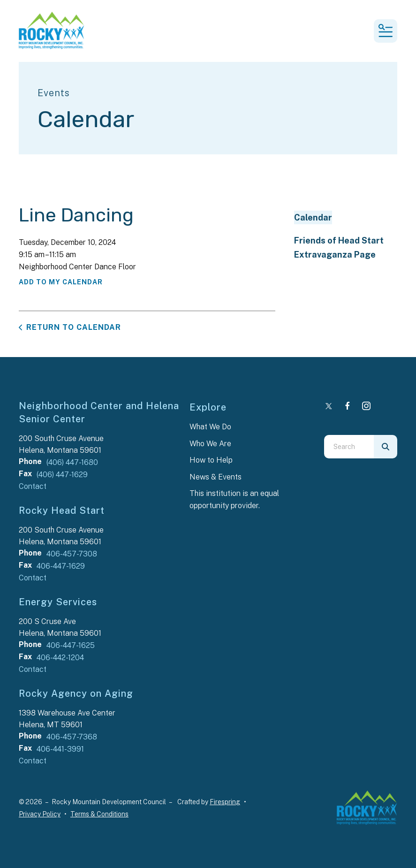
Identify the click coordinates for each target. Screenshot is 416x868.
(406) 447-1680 (72, 462)
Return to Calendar (74, 327)
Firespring (225, 802)
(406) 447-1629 (62, 475)
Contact (33, 486)
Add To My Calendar (61, 282)
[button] (386, 31)
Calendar (313, 217)
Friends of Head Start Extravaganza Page (339, 247)
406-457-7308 (72, 554)
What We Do (210, 427)
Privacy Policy (40, 814)
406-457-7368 (72, 737)
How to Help (211, 460)
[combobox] (349, 447)
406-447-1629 (61, 566)
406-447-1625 (71, 645)
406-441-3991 (60, 749)
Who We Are (210, 444)
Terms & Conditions (99, 814)
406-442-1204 (60, 658)
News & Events (216, 477)
